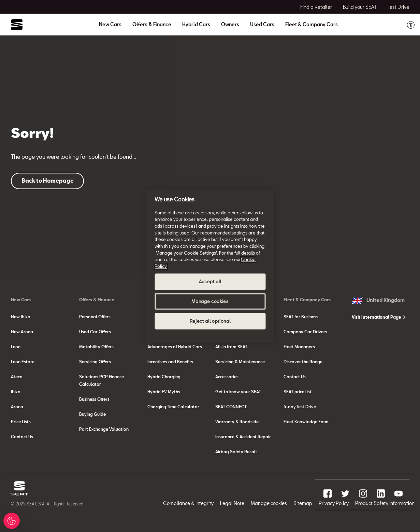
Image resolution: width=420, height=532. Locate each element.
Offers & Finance (97, 300)
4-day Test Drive (300, 407)
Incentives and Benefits (170, 362)
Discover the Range (303, 362)
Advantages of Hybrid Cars (175, 347)
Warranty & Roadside (237, 422)
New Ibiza (21, 317)
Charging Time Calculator (173, 407)
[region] (210, 266)
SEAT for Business (301, 317)
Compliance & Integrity (188, 503)
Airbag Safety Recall (236, 452)
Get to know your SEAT (238, 392)
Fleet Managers (299, 347)
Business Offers (94, 399)
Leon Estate (23, 362)
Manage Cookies (15, 521)
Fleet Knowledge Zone (306, 422)
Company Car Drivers (305, 332)
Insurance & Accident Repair (243, 437)
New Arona (22, 332)
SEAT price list (298, 392)
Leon (16, 347)
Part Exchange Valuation (104, 429)
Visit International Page (379, 317)
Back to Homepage (48, 180)
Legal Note (232, 503)
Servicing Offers (95, 362)
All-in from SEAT (231, 347)
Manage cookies (269, 503)
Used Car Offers (95, 332)
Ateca (17, 377)
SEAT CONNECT (231, 407)
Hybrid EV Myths (164, 392)
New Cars (21, 300)
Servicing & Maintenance (240, 362)
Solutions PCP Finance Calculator (102, 380)
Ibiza (16, 392)
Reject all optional (210, 321)
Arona (17, 407)
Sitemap (303, 503)
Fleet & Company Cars (307, 300)
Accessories (227, 377)
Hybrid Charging (164, 377)
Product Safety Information (385, 503)
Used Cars (262, 25)
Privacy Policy (334, 503)
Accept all (210, 282)
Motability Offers (96, 347)
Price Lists (21, 422)
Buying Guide (92, 414)
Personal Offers (95, 317)
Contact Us (22, 437)
